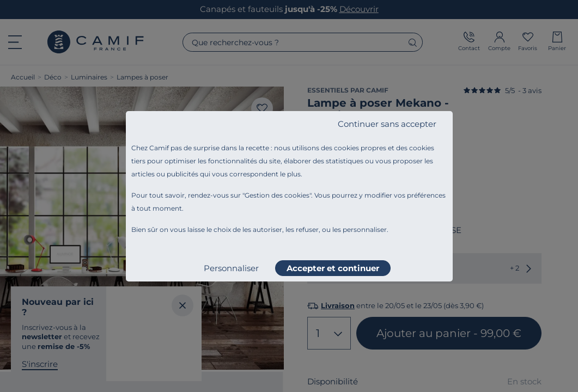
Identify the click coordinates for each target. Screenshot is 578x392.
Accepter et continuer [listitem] (333, 268)
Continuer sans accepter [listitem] (387, 124)
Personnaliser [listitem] (231, 268)
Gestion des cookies (277, 195)
